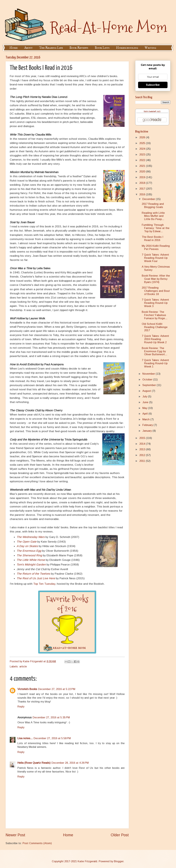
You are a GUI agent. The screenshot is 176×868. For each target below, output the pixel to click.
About (28, 48)
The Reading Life (51, 48)
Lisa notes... (25, 738)
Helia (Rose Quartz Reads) (34, 763)
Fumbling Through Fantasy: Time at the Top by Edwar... (156, 228)
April (145, 414)
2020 (143, 172)
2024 (143, 149)
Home (14, 48)
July (145, 397)
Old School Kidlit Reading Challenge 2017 (155, 327)
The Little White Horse (31, 560)
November (149, 374)
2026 (143, 137)
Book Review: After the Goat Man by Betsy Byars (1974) (156, 279)
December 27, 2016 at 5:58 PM (52, 738)
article (23, 667)
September (150, 385)
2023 (143, 155)
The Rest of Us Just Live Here (36, 578)
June (146, 402)
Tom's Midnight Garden (31, 565)
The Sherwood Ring (29, 555)
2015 (143, 438)
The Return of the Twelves (33, 574)
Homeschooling (127, 48)
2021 (143, 166)
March (146, 419)
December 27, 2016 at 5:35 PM (51, 717)
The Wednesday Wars (31, 537)
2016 (143, 194)
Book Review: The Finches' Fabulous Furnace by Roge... (155, 315)
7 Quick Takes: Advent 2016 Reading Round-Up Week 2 (155, 339)
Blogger (119, 861)
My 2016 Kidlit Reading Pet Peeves (156, 247)
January (147, 431)
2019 (143, 177)
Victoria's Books (27, 689)
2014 (143, 444)
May (145, 408)
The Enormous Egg (29, 551)
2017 (143, 189)
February (148, 425)
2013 (143, 449)
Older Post (120, 835)
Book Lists (102, 48)
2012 (143, 455)
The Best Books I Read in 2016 (152, 239)
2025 (143, 143)
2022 (143, 160)
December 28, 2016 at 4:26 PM (70, 763)
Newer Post (15, 835)
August (147, 391)
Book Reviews (79, 48)
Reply (21, 707)
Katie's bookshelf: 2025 (152, 112)
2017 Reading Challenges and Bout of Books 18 (156, 291)
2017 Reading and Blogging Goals (153, 206)
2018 (143, 183)
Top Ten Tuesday (44, 584)
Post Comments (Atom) (37, 843)
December (149, 199)
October (148, 380)
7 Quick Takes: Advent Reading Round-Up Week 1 (155, 363)
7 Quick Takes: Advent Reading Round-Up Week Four (155, 258)
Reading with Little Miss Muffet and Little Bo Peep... (153, 216)
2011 (143, 461)
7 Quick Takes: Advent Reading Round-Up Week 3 (155, 303)
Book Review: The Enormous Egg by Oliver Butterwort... (154, 351)
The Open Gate (27, 542)
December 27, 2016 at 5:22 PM (57, 689)
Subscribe (153, 85)
